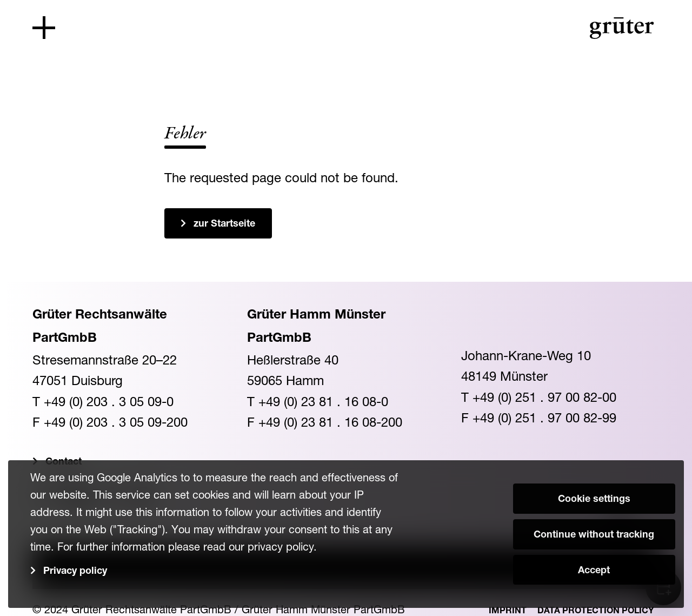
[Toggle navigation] (44, 28)
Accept (594, 571)
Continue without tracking (594, 535)
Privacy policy (75, 572)
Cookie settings (594, 500)
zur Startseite (224, 224)
